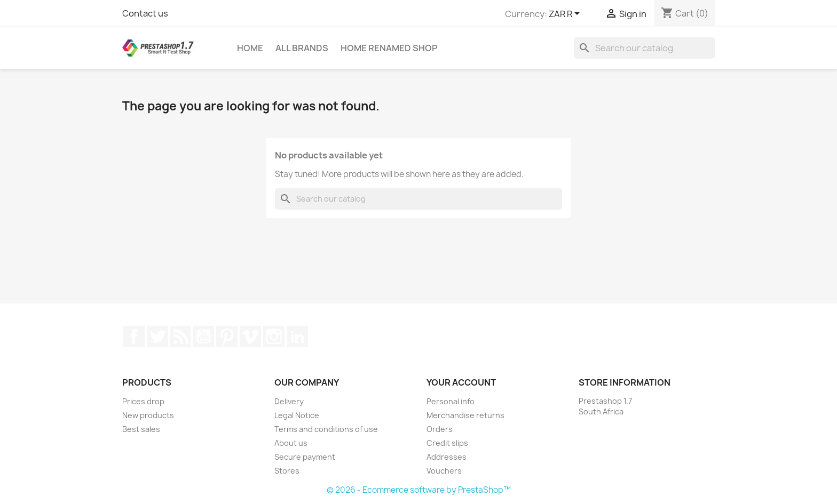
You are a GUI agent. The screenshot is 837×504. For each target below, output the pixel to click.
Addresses (447, 457)
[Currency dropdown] (566, 14)
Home (250, 48)
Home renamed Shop (389, 48)
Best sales (141, 429)
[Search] (644, 48)
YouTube (203, 337)
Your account (461, 382)
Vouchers (444, 471)
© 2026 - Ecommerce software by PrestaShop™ (419, 490)
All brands (302, 48)
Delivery (289, 401)
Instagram (274, 337)
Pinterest (227, 337)
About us (291, 443)
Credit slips (447, 443)
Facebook (134, 337)
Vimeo (250, 337)
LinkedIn (297, 337)
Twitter (157, 337)
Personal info (451, 401)
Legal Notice (297, 415)
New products (148, 415)
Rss (180, 337)
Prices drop (143, 401)
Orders (440, 429)
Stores (287, 471)
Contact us (145, 13)
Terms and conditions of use (326, 429)
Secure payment (305, 457)
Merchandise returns (465, 415)
